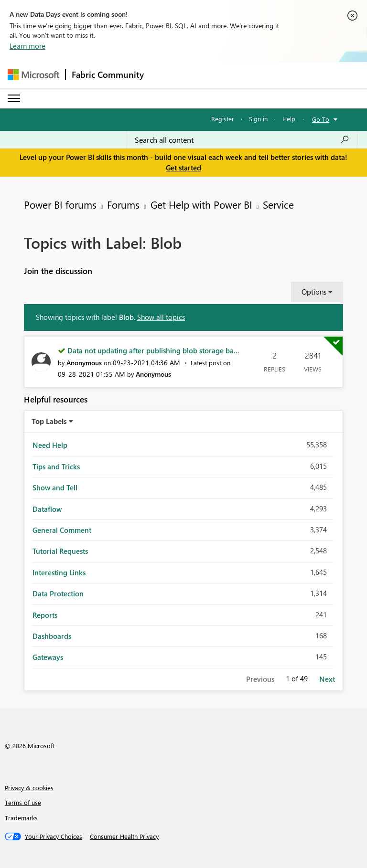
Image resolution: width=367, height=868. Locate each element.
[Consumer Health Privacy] (124, 836)
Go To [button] (321, 119)
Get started (183, 168)
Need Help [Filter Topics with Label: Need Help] (50, 445)
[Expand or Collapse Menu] (14, 98)
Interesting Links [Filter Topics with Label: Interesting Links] (59, 572)
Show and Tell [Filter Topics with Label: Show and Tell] (55, 487)
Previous (260, 679)
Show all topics (161, 317)
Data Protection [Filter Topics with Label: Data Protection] (58, 593)
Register (223, 119)
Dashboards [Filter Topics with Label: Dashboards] (52, 636)
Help (289, 119)
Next (327, 679)
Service (278, 204)
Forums (123, 204)
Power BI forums (60, 204)
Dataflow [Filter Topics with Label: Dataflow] (47, 509)
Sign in (258, 119)
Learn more (27, 46)
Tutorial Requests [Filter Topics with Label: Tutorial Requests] (60, 551)
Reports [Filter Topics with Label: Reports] (45, 615)
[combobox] (242, 140)
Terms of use (23, 802)
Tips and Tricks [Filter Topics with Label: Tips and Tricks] (56, 466)
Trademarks (21, 818)
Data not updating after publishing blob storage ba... (153, 350)
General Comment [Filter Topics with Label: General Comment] (62, 530)
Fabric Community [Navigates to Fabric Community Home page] (108, 74)
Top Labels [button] (49, 421)
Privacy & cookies (29, 788)
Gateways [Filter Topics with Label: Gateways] (48, 657)
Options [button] (314, 292)
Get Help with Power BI (201, 204)
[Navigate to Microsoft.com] (33, 75)
